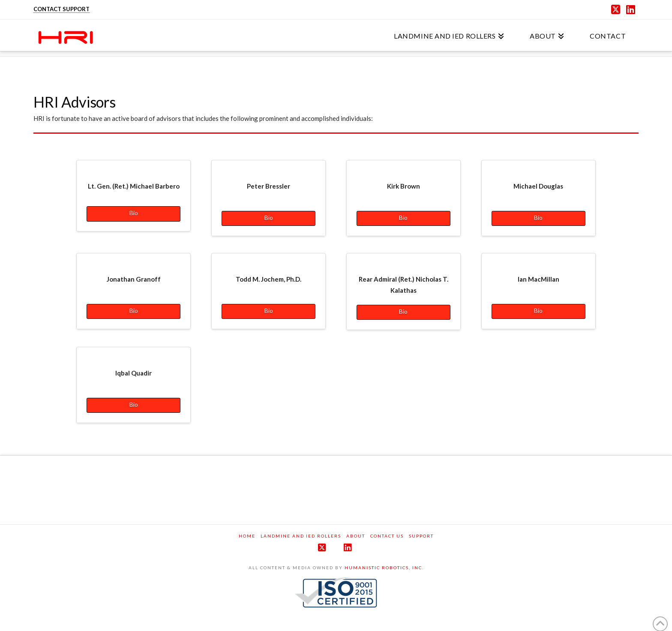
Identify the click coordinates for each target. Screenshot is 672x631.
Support (421, 536)
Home (247, 536)
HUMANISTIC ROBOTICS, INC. (384, 568)
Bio (134, 213)
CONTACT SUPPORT (61, 9)
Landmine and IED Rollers (301, 536)
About (356, 536)
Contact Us (387, 536)
